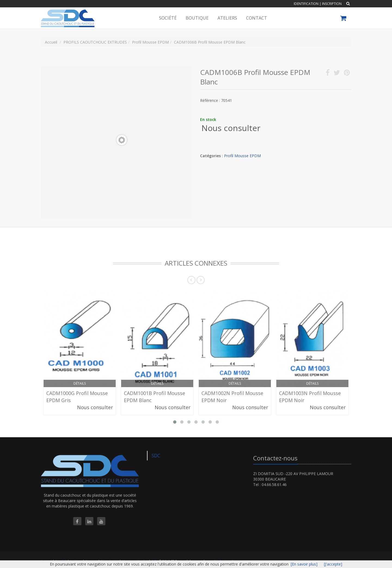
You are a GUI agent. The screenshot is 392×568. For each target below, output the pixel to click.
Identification (306, 4)
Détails (80, 383)
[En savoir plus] (304, 564)
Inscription (332, 4)
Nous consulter (231, 128)
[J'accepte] (333, 564)
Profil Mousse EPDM (242, 156)
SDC (156, 455)
